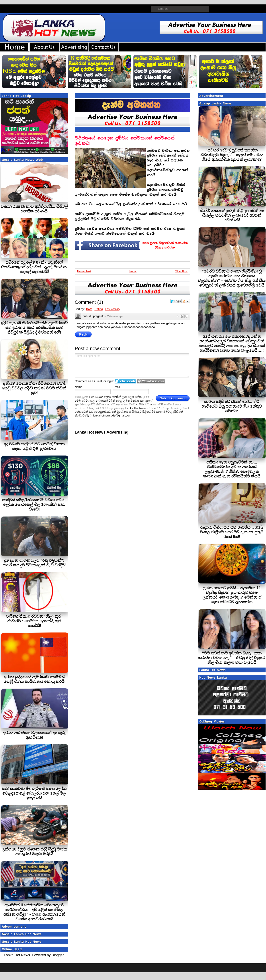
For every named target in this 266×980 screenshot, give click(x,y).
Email (116, 387)
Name (79, 387)
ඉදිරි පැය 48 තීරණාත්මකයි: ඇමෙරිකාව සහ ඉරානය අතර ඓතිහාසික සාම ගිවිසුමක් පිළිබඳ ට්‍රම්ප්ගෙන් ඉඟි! (34, 328)
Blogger (58, 955)
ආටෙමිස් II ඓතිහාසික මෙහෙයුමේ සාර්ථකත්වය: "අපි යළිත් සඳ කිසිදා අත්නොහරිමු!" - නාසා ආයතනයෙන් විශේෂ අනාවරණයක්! (34, 912)
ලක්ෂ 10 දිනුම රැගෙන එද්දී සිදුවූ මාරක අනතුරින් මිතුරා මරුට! (34, 851)
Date (89, 309)
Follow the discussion (186, 301)
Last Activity (112, 309)
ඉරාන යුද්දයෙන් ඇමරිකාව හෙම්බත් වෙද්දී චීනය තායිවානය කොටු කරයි (34, 679)
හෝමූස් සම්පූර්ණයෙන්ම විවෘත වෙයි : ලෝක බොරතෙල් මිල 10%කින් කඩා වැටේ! (34, 505)
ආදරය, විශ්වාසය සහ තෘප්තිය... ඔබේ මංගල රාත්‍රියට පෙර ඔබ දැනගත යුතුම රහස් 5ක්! (232, 532)
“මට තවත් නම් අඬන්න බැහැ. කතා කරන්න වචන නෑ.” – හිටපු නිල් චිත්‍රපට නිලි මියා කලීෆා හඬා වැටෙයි (232, 658)
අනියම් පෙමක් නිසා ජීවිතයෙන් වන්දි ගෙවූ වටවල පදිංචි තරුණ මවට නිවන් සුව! (34, 388)
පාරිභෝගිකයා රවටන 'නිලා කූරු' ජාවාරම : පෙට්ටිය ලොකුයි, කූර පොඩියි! (34, 621)
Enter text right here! (132, 365)
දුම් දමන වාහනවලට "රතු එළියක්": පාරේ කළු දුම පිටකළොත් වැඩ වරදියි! (34, 563)
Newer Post (84, 271)
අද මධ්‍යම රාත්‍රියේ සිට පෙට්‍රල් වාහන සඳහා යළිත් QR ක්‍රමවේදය (34, 446)
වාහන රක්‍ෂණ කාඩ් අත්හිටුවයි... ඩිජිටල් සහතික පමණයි (34, 209)
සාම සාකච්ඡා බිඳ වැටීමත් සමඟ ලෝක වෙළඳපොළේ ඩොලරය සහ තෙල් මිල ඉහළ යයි (34, 793)
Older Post (181, 271)
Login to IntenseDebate (125, 381)
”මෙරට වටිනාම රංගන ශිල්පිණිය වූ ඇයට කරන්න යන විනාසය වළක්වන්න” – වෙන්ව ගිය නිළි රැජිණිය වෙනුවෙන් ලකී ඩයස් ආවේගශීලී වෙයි (232, 278)
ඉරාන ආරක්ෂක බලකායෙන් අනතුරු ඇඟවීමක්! (34, 735)
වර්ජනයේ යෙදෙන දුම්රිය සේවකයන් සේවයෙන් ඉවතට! (125, 141)
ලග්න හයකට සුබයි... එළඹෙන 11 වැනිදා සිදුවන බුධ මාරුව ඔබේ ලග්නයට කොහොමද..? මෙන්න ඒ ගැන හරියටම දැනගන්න (232, 595)
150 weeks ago (115, 316)
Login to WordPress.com (151, 381)
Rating (99, 309)
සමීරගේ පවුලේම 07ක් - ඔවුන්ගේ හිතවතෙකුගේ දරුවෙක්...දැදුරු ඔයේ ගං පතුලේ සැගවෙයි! (34, 267)
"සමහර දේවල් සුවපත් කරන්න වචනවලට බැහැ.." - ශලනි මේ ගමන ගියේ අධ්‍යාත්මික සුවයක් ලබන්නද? (232, 155)
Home (133, 271)
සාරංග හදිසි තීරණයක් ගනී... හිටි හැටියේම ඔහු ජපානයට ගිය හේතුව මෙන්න (232, 406)
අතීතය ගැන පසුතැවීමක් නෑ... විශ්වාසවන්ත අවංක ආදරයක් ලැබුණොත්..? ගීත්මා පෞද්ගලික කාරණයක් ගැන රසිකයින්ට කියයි (232, 469)
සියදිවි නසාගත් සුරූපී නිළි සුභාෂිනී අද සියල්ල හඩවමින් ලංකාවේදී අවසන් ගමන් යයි (232, 215)
